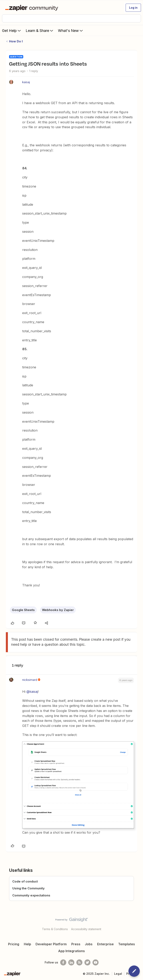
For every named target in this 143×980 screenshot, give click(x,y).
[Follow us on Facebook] (63, 962)
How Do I (16, 41)
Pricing (14, 944)
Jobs (89, 944)
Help (27, 944)
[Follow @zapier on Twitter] (87, 962)
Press (76, 944)
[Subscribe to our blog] (79, 962)
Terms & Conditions (55, 929)
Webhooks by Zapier (58, 610)
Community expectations (31, 895)
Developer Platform (51, 944)
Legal (118, 974)
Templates (127, 944)
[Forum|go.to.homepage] (32, 8)
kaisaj (26, 82)
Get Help (12, 30)
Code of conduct (25, 881)
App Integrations (71, 951)
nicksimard (30, 680)
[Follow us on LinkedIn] (71, 962)
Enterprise (105, 944)
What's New (71, 30)
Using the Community (28, 888)
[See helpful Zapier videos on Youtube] (96, 962)
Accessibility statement (86, 929)
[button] (133, 8)
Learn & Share (40, 30)
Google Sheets (23, 610)
